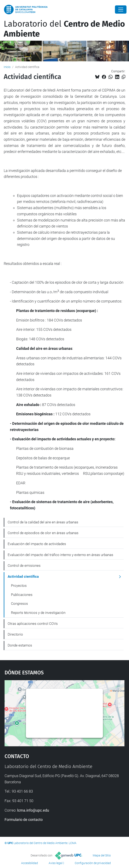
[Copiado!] (124, 77)
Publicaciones (22, 595)
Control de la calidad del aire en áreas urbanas (43, 522)
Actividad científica (23, 576)
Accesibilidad (30, 863)
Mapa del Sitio (102, 855)
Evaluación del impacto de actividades (37, 544)
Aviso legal (55, 863)
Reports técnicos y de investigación (38, 613)
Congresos (19, 604)
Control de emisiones (24, 566)
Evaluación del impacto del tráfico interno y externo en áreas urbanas (60, 555)
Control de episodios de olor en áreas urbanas (43, 533)
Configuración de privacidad (93, 863)
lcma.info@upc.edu (33, 810)
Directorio (15, 634)
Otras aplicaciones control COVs (33, 624)
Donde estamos (20, 645)
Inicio (7, 67)
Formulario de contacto (24, 820)
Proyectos (19, 586)
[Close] (121, 10)
